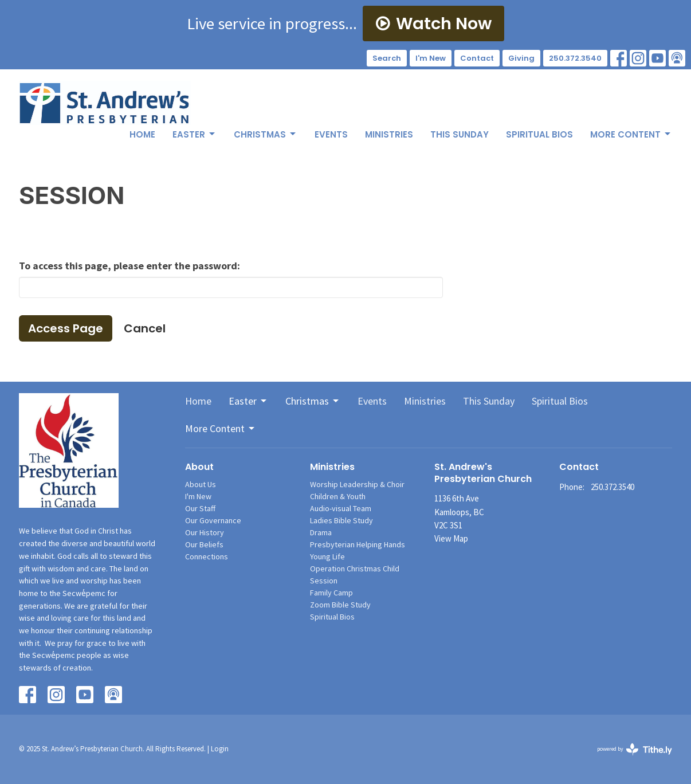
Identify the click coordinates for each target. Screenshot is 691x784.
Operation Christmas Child (355, 569)
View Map (451, 538)
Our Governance (213, 520)
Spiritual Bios (539, 134)
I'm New (431, 58)
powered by (635, 749)
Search (387, 58)
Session (324, 581)
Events (331, 134)
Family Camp (331, 593)
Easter (195, 134)
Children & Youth (338, 496)
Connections (207, 556)
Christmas (266, 134)
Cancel (145, 328)
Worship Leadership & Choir (357, 484)
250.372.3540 (575, 58)
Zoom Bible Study (340, 605)
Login (220, 749)
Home (142, 134)
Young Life (327, 556)
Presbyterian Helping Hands (358, 544)
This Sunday (460, 134)
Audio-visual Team (341, 508)
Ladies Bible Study (341, 520)
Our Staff (200, 508)
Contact (477, 58)
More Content (631, 134)
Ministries (389, 134)
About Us (201, 484)
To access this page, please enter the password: (129, 266)
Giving (521, 58)
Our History (205, 532)
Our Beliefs (204, 544)
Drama (321, 532)
